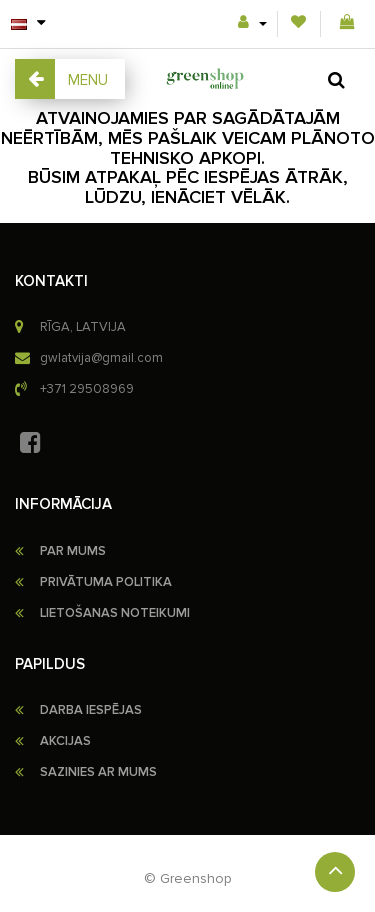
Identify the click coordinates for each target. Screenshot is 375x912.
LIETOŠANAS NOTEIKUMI (115, 613)
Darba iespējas (91, 710)
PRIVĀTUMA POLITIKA (106, 582)
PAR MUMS (73, 551)
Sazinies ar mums (98, 772)
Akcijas (65, 741)
